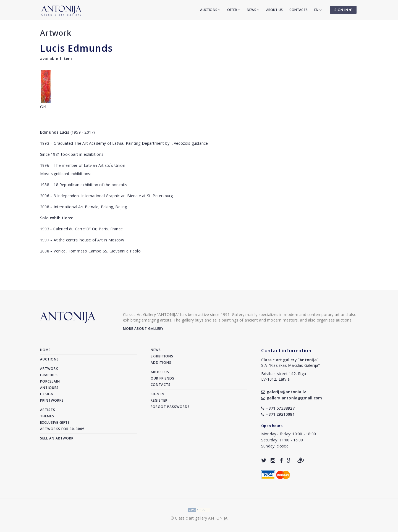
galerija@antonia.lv (283, 392)
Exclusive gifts (55, 422)
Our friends (163, 378)
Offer (234, 10)
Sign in (158, 394)
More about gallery (143, 329)
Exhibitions (162, 356)
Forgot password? (170, 407)
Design (47, 394)
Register (159, 400)
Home (45, 350)
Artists (48, 410)
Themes (47, 416)
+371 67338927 (278, 408)
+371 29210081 (278, 414)
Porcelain (50, 381)
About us (275, 10)
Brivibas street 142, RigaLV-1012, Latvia (284, 376)
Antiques (49, 388)
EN (318, 10)
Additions (161, 363)
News (253, 10)
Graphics (49, 375)
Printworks (52, 400)
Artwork (56, 33)
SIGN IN (343, 10)
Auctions (210, 10)
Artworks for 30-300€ (62, 429)
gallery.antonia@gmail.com (292, 398)
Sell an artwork (57, 438)
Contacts (298, 10)
